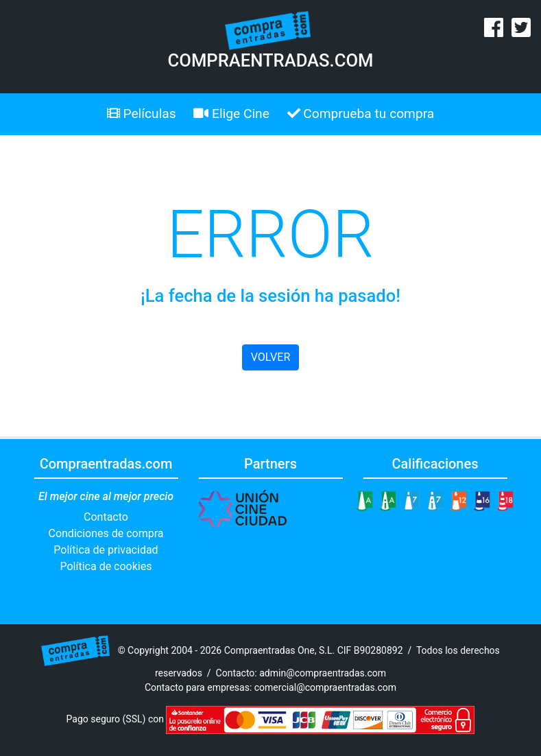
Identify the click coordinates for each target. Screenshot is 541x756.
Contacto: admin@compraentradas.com (301, 673)
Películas (142, 114)
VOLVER (270, 357)
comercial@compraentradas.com (325, 687)
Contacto (106, 517)
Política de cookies (106, 566)
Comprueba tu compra (361, 114)
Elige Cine (231, 114)
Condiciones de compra (106, 533)
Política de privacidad (106, 550)
